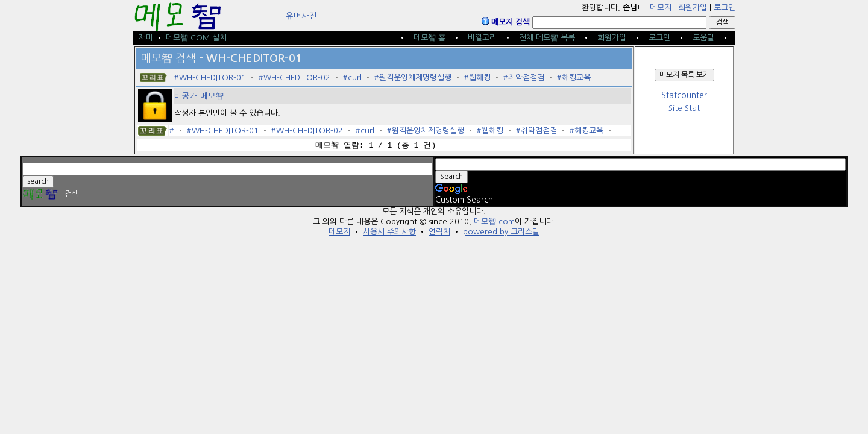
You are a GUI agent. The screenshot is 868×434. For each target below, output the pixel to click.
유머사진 (301, 16)
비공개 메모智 (199, 96)
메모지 (661, 8)
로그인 (725, 8)
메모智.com (494, 222)
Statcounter (684, 96)
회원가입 (693, 8)
